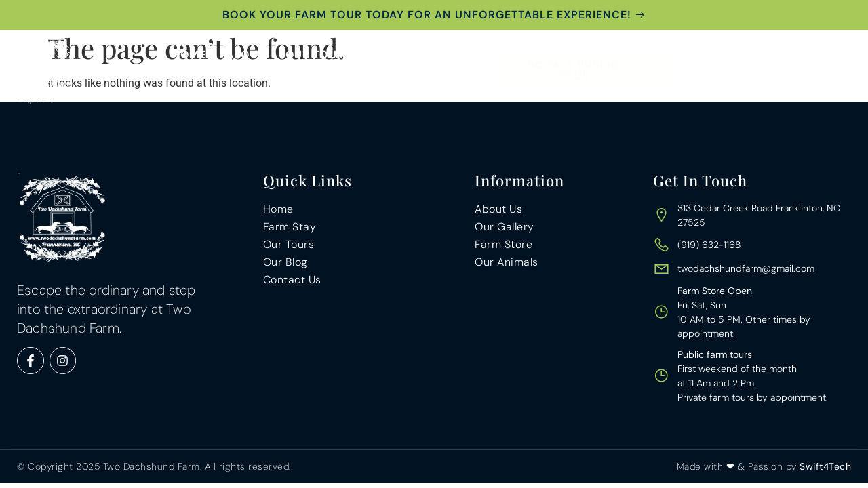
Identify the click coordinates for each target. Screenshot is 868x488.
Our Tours (318, 55)
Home (189, 55)
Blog (636, 55)
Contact (634, 86)
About (245, 55)
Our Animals (492, 55)
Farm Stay (402, 55)
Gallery (576, 55)
